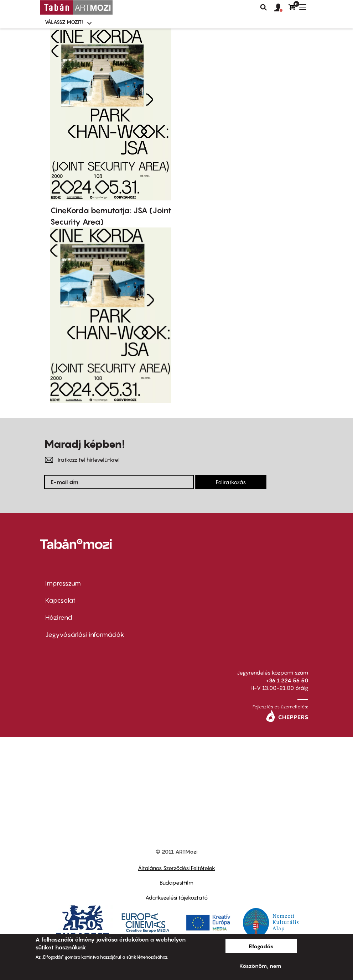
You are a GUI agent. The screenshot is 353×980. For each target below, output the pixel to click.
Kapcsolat (60, 600)
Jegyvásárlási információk (85, 635)
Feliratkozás (231, 482)
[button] (281, 8)
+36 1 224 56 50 (287, 680)
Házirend (59, 617)
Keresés (264, 7)
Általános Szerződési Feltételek (176, 868)
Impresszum (63, 583)
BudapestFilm (176, 882)
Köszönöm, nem (260, 966)
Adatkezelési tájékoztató (176, 897)
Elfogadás (261, 946)
